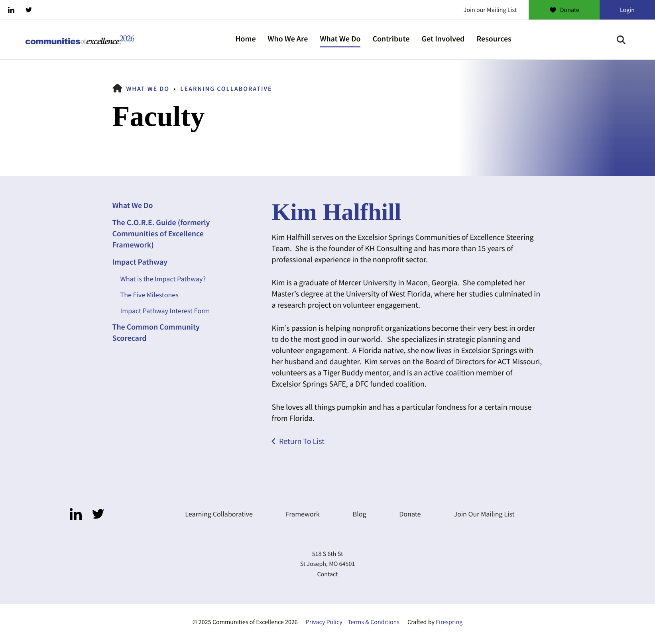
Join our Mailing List (490, 10)
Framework (303, 514)
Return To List (302, 441)
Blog (360, 514)
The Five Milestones (149, 295)
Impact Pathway (140, 262)
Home (245, 39)
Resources (494, 39)
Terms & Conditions (374, 622)
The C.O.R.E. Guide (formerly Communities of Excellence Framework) (161, 234)
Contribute (391, 39)
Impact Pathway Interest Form (165, 311)
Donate (564, 10)
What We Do (340, 39)
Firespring (449, 622)
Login (627, 10)
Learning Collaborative (226, 89)
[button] (621, 40)
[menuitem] (245, 40)
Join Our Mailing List (484, 514)
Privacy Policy (324, 622)
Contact (327, 574)
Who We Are (288, 39)
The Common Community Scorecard (156, 333)
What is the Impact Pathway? (163, 279)
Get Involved (443, 39)
